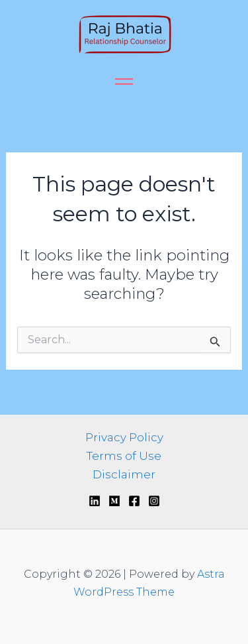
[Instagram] (154, 501)
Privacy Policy (124, 437)
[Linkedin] (95, 501)
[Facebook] (134, 501)
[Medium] (114, 501)
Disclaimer (124, 474)
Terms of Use (124, 456)
